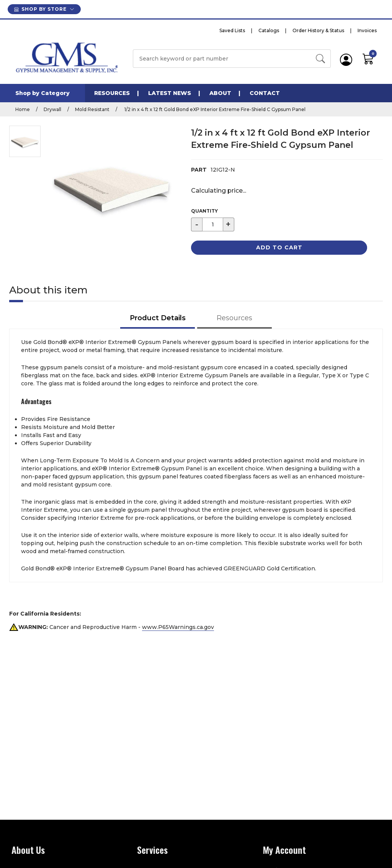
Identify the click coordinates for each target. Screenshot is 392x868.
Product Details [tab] (158, 318)
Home (23, 109)
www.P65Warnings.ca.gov (178, 627)
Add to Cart (279, 247)
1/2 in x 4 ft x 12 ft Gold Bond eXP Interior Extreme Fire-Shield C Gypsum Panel (214, 109)
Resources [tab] (234, 318)
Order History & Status (318, 30)
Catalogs (269, 30)
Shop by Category (42, 93)
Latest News (170, 93)
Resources (112, 93)
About (220, 93)
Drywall (52, 109)
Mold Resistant (92, 109)
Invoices (367, 30)
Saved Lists (232, 30)
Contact (265, 93)
